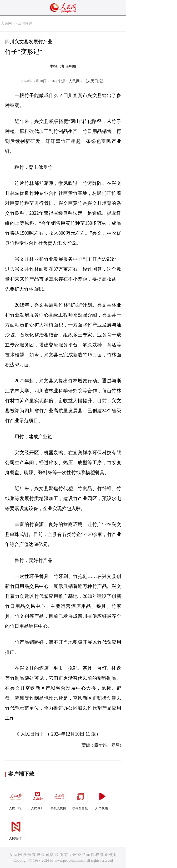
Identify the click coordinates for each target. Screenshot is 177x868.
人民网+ (37, 799)
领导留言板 (80, 799)
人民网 (6, 23)
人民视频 (102, 799)
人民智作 (16, 829)
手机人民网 (59, 799)
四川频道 (25, 23)
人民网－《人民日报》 (87, 81)
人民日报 (16, 799)
